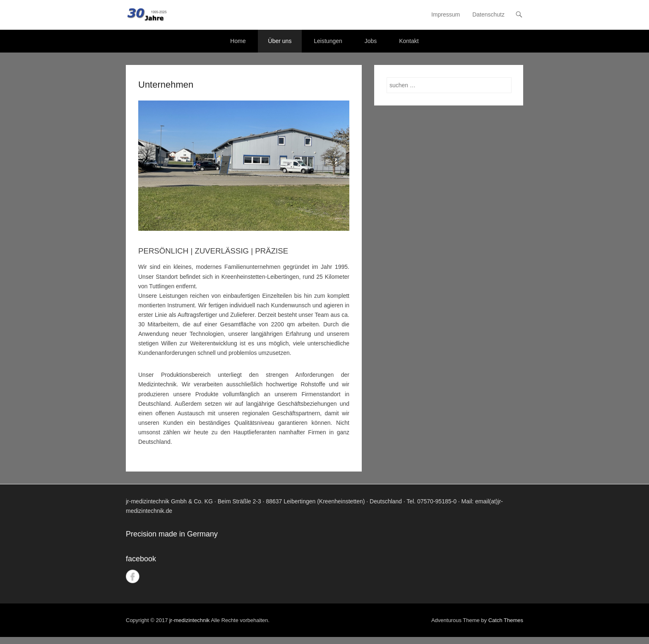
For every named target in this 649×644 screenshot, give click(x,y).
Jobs (371, 41)
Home (238, 41)
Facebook (133, 576)
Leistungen (328, 41)
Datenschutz (488, 14)
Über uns (280, 41)
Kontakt (409, 41)
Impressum (446, 14)
